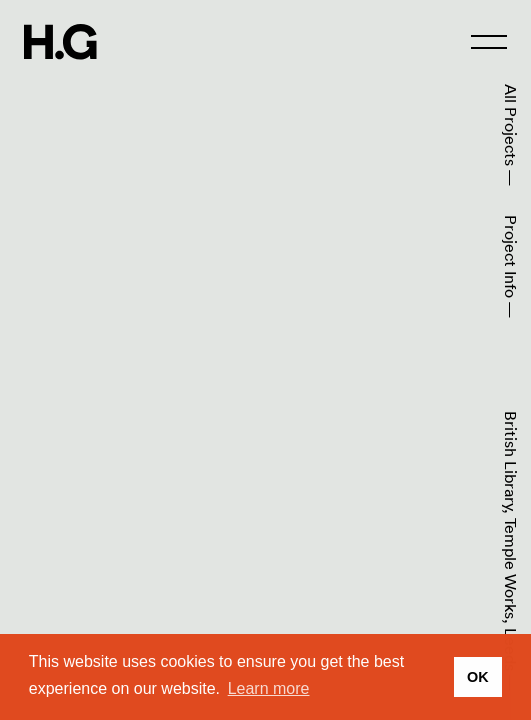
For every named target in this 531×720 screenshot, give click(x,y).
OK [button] (478, 677)
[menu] (489, 42)
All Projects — (511, 135)
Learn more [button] (269, 688)
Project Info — (511, 267)
